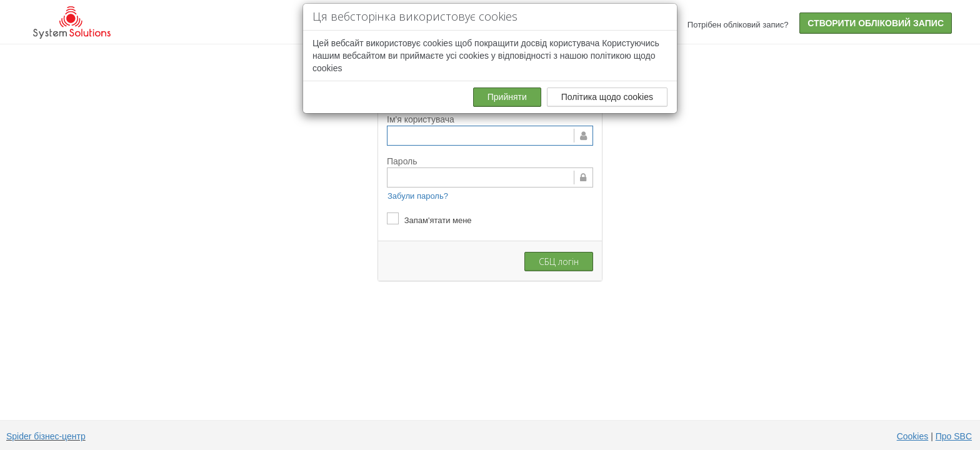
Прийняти (507, 97)
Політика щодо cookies (607, 97)
